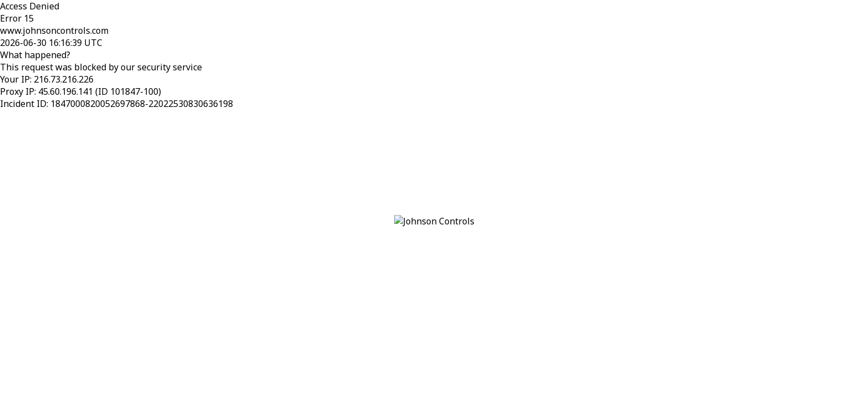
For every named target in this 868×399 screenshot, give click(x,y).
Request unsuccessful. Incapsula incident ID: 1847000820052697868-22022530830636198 (434, 199)
